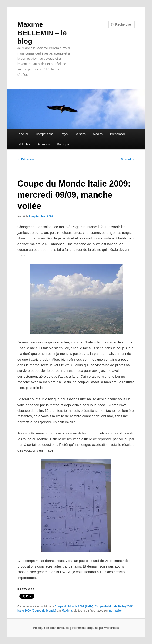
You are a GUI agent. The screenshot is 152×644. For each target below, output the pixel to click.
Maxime (67, 611)
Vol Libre (25, 144)
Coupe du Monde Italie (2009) (114, 606)
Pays (64, 134)
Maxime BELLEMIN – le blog (42, 33)
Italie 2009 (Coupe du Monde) (37, 611)
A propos (44, 144)
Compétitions (45, 134)
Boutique (63, 144)
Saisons (80, 134)
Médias (98, 134)
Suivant (128, 159)
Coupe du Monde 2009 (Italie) (74, 606)
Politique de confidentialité (51, 628)
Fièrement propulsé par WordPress (96, 628)
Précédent (26, 159)
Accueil (24, 134)
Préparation (118, 134)
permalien (116, 611)
